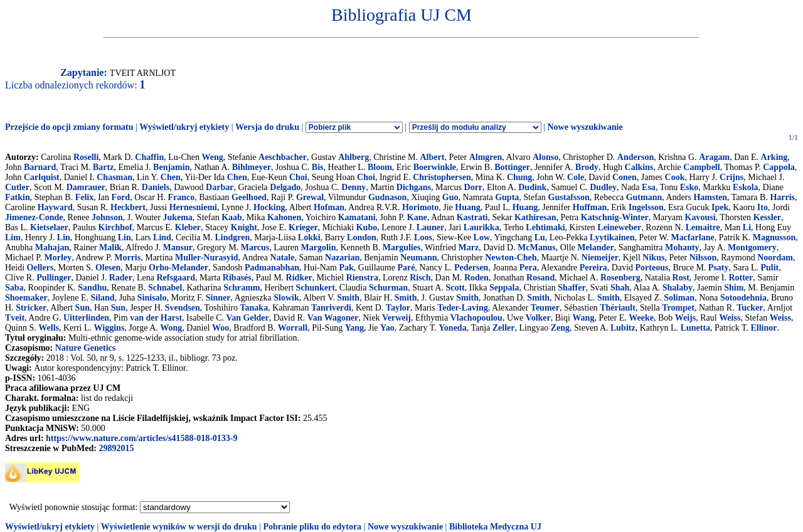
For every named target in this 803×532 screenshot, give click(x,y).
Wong (171, 328)
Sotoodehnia (743, 298)
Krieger (303, 227)
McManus (537, 247)
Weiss (730, 318)
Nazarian (342, 258)
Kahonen (284, 217)
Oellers (40, 268)
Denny (354, 187)
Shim (734, 288)
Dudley (603, 187)
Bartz (103, 167)
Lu (540, 237)
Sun (82, 308)
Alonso (545, 157)
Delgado (285, 187)
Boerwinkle (435, 167)
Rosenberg (620, 278)
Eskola (745, 187)
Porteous (652, 268)
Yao (387, 328)
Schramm (242, 288)
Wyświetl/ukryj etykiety (184, 127)
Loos (423, 237)
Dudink (532, 187)
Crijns (731, 177)
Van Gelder (247, 318)
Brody (587, 167)
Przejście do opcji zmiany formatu (69, 127)
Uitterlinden (86, 318)
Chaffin (149, 157)
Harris (782, 197)
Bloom (380, 167)
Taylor (398, 308)
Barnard (40, 167)
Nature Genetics (86, 348)
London (362, 237)
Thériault (618, 308)
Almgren (486, 157)
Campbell (701, 167)
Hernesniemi (193, 207)
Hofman (329, 207)
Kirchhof (115, 227)
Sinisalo (152, 298)
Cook (675, 177)
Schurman (388, 288)
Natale (283, 258)
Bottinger (512, 167)
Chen (171, 177)
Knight (244, 227)
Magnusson (774, 237)
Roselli (86, 157)
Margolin (318, 247)
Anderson (635, 157)
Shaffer (572, 288)
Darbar (220, 187)
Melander (595, 247)
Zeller (504, 328)
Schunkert (316, 288)
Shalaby (678, 288)
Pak (346, 268)
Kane (417, 217)
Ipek (720, 207)
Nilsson (703, 258)
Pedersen (471, 268)
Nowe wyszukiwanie (585, 127)
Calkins (639, 167)
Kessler (767, 217)
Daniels (156, 187)
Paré (406, 268)
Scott (455, 288)
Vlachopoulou (476, 318)
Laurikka (481, 227)
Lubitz (623, 328)
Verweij (396, 318)
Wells (49, 328)
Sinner (218, 298)
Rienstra (362, 278)
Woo (221, 328)
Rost (681, 278)
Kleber (188, 227)
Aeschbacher (283, 157)
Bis (318, 167)
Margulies (402, 247)
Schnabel (165, 288)
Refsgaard (175, 278)
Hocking (269, 207)
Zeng (560, 328)
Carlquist (42, 177)
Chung (519, 177)
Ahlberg (354, 157)
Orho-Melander (178, 268)
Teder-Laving (463, 308)
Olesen (108, 268)
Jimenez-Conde (34, 217)
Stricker (31, 308)
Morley (58, 258)
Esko (689, 187)
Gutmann (644, 197)
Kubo (367, 227)
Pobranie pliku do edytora (312, 527)
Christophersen (442, 177)
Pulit (769, 268)
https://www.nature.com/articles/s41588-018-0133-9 (141, 438)
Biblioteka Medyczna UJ (495, 527)
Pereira (593, 268)
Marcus (255, 247)
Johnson (107, 217)
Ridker (299, 278)
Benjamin (171, 167)
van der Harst (156, 318)
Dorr (474, 187)
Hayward (55, 207)
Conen (625, 177)
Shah (620, 288)
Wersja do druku (267, 127)
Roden (476, 278)
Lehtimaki (545, 227)
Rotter (741, 278)
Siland (103, 298)
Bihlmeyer (252, 167)
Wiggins (109, 328)
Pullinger (54, 278)
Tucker (750, 308)
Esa (649, 187)
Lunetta (695, 328)
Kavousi (700, 217)
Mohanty (682, 247)
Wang (583, 318)
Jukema (177, 217)
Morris (127, 258)
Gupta (507, 197)
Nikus (653, 258)
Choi (298, 177)
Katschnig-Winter (615, 217)
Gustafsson (569, 197)
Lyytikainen (612, 237)
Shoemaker (26, 298)
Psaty (719, 268)
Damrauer (86, 187)
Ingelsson (646, 207)
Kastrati (472, 217)
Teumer (545, 308)
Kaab (232, 217)
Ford (121, 197)
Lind (162, 237)
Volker (538, 318)
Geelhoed (249, 197)
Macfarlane (693, 237)
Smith (348, 298)
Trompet (678, 308)
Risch (420, 278)
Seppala (504, 288)
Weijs (685, 318)
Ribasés (237, 278)
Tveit (15, 318)
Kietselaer (49, 227)
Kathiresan (535, 217)
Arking (774, 157)
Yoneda (452, 328)
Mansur (178, 247)
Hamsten (710, 197)
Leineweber (619, 227)
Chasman (114, 177)
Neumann (418, 258)
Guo (450, 197)
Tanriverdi (331, 308)
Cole (576, 177)
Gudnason (387, 197)
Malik (110, 247)
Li (747, 227)
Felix (85, 197)
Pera (528, 268)
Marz (469, 247)
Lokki (309, 237)
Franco (181, 197)
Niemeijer (600, 258)
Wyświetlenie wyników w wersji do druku (179, 527)
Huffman (590, 207)
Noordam (775, 258)
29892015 (116, 448)
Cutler (17, 187)
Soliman (679, 298)
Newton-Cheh (511, 258)
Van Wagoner (333, 318)
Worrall (293, 328)
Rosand (540, 278)
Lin (64, 237)
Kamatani (357, 217)
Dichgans (414, 187)
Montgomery (752, 247)
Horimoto (420, 207)
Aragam (714, 157)
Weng (212, 157)
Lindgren (233, 237)
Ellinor (764, 328)
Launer (430, 227)
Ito (763, 207)
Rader (121, 278)
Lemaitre (703, 227)
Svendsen (183, 308)
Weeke (641, 318)
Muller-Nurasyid (207, 258)
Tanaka (254, 308)
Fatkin (18, 197)
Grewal (310, 197)
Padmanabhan (272, 268)
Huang (467, 207)
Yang (354, 328)
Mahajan (52, 247)
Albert (433, 157)
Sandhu (92, 288)
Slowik (286, 298)
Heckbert (128, 207)
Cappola (779, 167)
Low (482, 237)
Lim (13, 237)
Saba (14, 288)
